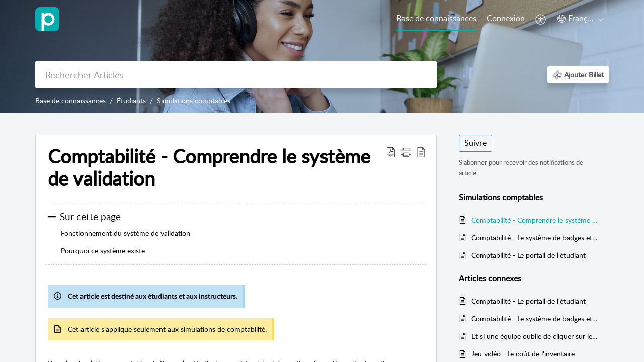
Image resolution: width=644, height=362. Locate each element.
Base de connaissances (436, 18)
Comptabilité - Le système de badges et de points (535, 238)
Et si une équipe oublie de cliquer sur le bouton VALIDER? (535, 336)
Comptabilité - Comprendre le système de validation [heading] (209, 167)
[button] (541, 19)
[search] (236, 75)
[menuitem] (436, 19)
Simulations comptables (194, 100)
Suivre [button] (475, 143)
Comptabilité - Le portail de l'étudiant (529, 255)
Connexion (506, 18)
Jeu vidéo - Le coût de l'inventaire (523, 354)
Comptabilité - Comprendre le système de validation (535, 220)
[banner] (322, 56)
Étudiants (131, 100)
